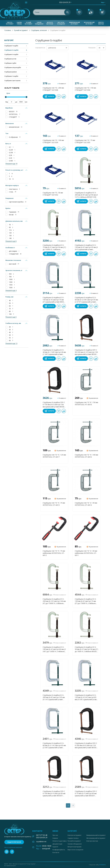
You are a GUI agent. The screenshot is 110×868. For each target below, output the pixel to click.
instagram (7, 852)
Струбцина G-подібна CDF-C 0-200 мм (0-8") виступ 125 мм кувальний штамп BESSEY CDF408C (86, 745)
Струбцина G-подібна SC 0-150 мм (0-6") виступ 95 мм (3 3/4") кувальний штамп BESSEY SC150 (86, 247)
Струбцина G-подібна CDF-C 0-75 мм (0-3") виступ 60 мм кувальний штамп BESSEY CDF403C (86, 793)
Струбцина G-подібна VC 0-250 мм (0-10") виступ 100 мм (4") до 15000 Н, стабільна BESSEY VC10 (54, 601)
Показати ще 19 (11, 164)
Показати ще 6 (11, 317)
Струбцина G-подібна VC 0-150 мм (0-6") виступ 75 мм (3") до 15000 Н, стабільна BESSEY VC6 (86, 601)
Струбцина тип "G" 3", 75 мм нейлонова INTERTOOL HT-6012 (54, 553)
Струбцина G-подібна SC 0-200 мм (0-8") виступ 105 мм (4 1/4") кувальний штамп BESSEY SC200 (54, 697)
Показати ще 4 (11, 290)
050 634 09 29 (65, 2)
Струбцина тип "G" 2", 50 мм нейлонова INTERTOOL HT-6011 (86, 553)
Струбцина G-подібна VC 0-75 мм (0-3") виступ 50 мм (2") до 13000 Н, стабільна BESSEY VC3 (54, 247)
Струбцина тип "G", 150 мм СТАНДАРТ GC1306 (85, 89)
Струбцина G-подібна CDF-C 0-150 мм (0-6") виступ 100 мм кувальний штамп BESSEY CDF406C (54, 404)
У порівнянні (64, 96)
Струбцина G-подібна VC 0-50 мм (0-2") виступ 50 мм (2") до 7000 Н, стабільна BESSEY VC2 (86, 649)
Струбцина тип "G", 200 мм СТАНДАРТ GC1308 (53, 89)
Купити (51, 96)
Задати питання (14, 842)
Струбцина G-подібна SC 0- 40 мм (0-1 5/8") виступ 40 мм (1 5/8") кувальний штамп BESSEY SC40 (54, 352)
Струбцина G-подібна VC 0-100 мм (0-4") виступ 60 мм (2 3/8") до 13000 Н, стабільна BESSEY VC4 (54, 649)
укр (102, 2)
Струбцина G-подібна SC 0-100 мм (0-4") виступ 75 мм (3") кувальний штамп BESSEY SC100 (54, 300)
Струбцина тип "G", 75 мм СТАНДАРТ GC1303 (85, 141)
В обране (59, 96)
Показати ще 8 (11, 241)
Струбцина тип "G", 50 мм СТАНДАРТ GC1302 (53, 194)
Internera (102, 865)
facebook (12, 852)
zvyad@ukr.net (41, 842)
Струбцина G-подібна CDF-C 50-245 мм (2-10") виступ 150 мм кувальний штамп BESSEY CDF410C (86, 352)
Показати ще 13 (11, 343)
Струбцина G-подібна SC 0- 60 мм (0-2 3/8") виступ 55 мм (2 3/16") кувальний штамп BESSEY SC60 (86, 300)
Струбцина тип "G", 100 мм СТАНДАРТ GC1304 (53, 141)
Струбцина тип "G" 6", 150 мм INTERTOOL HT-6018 (86, 403)
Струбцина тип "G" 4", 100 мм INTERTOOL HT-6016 (86, 456)
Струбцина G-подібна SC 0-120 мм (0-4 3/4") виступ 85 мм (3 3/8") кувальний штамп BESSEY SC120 (86, 697)
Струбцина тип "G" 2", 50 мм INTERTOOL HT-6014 (86, 504)
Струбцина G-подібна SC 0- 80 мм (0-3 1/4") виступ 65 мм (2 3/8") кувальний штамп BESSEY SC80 (54, 745)
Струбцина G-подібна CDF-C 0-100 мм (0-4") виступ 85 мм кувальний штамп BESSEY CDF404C (54, 793)
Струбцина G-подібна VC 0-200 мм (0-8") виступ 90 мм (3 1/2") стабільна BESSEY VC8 (86, 195)
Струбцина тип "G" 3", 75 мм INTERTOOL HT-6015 (54, 504)
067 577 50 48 (42, 835)
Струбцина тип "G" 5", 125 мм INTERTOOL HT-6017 (54, 456)
